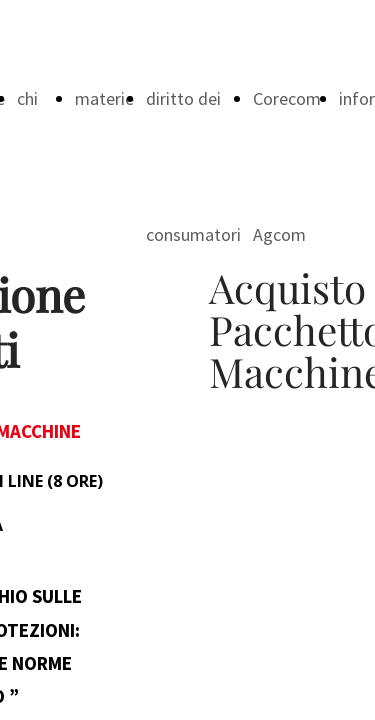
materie (104, 98)
